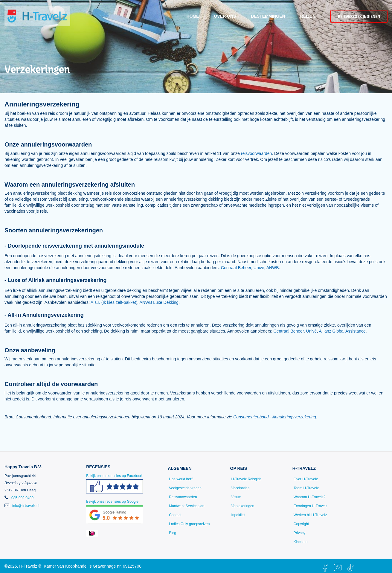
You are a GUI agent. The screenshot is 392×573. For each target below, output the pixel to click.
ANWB (273, 268)
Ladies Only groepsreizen (189, 524)
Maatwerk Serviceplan (187, 506)
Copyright (301, 524)
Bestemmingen (268, 16)
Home (193, 16)
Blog (173, 533)
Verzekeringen (243, 506)
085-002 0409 (22, 498)
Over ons (225, 16)
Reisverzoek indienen (359, 16)
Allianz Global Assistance (342, 331)
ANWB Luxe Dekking (159, 302)
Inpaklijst (238, 515)
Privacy (299, 533)
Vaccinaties (240, 488)
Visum (236, 497)
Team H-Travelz (306, 488)
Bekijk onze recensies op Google (115, 512)
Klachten (301, 542)
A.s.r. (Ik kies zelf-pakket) (114, 302)
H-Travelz (304, 468)
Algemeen (180, 468)
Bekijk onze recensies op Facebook (115, 486)
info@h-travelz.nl (26, 506)
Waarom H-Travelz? (309, 497)
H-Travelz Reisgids (247, 479)
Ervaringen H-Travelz (311, 506)
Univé (259, 268)
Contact (175, 515)
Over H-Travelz (306, 479)
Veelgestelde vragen (185, 488)
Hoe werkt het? (181, 479)
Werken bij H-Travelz (310, 515)
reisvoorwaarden (257, 153)
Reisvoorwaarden (183, 497)
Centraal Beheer (236, 268)
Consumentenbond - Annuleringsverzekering (275, 417)
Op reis (239, 468)
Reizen (308, 16)
